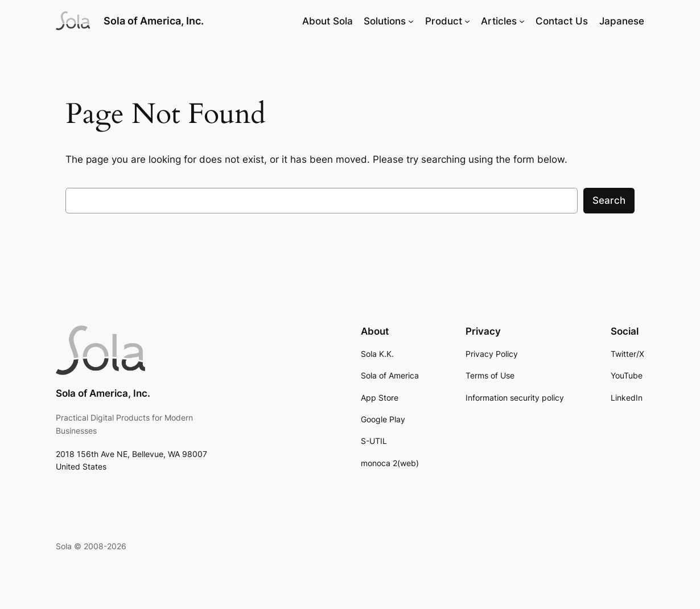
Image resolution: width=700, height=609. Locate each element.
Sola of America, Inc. (154, 20)
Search (609, 200)
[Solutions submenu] (411, 21)
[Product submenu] (467, 21)
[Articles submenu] (522, 21)
